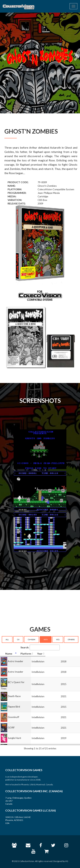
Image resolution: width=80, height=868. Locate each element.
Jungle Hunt (14, 734)
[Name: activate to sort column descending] (24, 654)
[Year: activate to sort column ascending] (74, 654)
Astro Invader (15, 661)
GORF (11, 724)
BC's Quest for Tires (19, 682)
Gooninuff (13, 713)
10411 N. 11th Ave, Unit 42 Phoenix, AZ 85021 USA (18, 820)
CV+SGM (32, 639)
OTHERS (71, 639)
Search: (40, 647)
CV (18, 639)
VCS (58, 639)
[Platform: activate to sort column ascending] (58, 654)
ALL (7, 639)
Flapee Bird (14, 703)
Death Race (14, 692)
